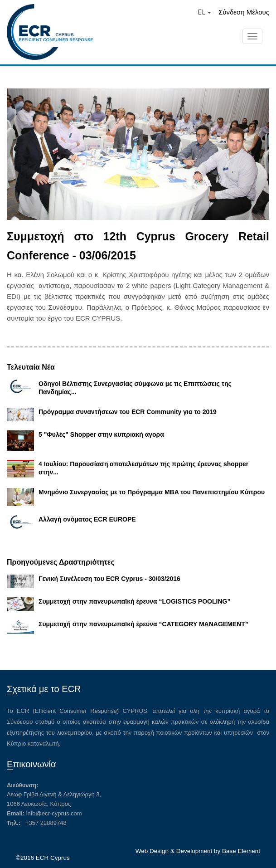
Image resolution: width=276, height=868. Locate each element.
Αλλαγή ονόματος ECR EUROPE (87, 519)
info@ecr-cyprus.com (54, 813)
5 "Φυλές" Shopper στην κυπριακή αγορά (101, 434)
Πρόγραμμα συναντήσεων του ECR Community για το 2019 (128, 412)
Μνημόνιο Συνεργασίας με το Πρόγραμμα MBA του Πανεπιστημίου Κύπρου (152, 492)
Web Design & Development (174, 851)
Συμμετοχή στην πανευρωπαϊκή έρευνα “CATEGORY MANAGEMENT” (143, 624)
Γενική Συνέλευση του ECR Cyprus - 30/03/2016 (109, 579)
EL (204, 12)
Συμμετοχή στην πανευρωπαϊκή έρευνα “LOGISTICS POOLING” (134, 601)
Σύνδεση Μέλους (244, 12)
